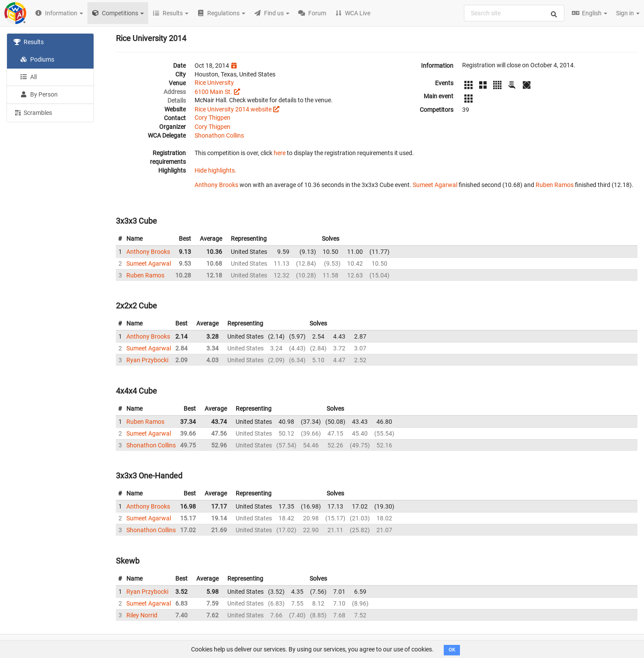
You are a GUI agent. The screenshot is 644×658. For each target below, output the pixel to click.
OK (452, 650)
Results (29, 42)
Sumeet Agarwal (435, 185)
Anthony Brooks (216, 185)
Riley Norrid (142, 615)
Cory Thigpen (212, 118)
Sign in (628, 13)
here (280, 153)
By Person (39, 94)
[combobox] (514, 13)
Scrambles (33, 112)
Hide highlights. (216, 170)
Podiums (37, 59)
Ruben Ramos (555, 185)
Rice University (214, 83)
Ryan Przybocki (147, 360)
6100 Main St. (213, 92)
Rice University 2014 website (233, 109)
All (28, 77)
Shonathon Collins (219, 135)
